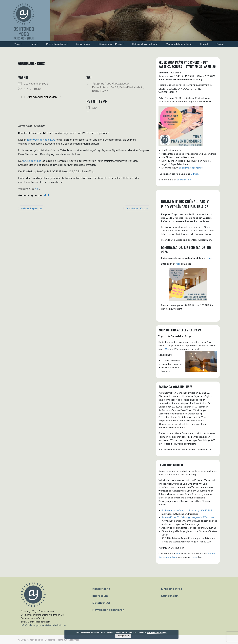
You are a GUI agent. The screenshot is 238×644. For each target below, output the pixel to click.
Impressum (100, 596)
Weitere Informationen (157, 632)
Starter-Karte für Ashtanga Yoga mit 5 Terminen (188, 517)
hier (37, 189)
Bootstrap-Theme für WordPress (62, 640)
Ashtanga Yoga (35, 640)
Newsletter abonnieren (108, 610)
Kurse (33, 44)
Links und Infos (172, 589)
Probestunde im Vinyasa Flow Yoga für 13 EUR (187, 510)
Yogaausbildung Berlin (179, 44)
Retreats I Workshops (144, 44)
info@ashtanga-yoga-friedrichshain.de (43, 625)
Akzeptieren (123, 636)
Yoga (17, 44)
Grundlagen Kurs (33, 208)
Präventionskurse (56, 44)
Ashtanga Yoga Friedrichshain (111, 84)
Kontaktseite (101, 589)
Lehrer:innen (83, 44)
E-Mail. (195, 174)
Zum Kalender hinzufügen (39, 97)
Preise (220, 44)
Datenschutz (101, 602)
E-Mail (166, 349)
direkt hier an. (184, 180)
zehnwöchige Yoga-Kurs (41, 140)
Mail (46, 195)
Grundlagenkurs (32, 161)
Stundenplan (170, 596)
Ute (94, 108)
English (204, 44)
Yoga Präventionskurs (191, 168)
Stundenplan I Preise (110, 44)
